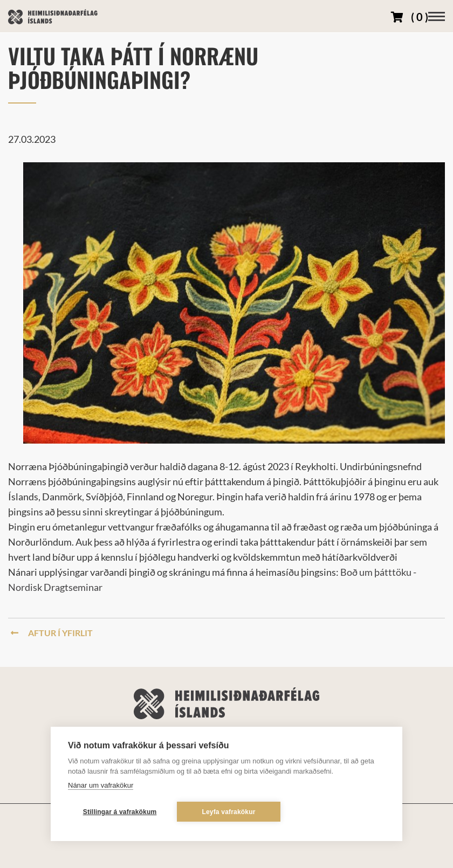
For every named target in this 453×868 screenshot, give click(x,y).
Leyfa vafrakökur (228, 812)
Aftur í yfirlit (52, 633)
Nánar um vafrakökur (101, 785)
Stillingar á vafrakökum (120, 812)
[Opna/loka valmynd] (437, 16)
